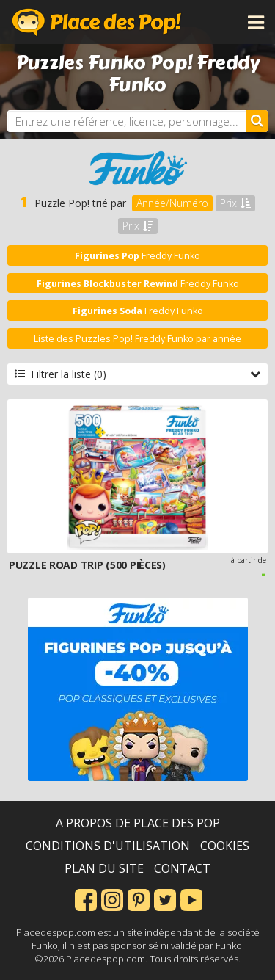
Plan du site (104, 868)
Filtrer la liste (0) (137, 374)
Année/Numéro (172, 203)
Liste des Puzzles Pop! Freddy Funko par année (137, 339)
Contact (182, 868)
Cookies (225, 846)
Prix (235, 203)
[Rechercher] (257, 121)
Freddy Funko (137, 256)
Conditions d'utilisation (108, 846)
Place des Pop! (97, 22)
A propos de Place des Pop (138, 823)
